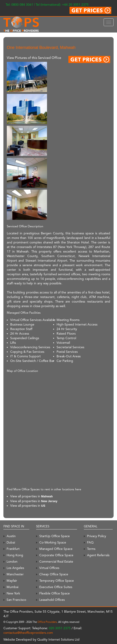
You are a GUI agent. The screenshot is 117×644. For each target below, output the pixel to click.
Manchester (15, 574)
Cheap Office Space (54, 574)
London (12, 561)
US (43, 506)
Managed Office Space (56, 549)
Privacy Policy (97, 536)
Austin (11, 536)
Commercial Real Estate (56, 561)
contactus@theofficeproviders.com (28, 633)
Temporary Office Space (57, 581)
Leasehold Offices (52, 600)
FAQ (90, 542)
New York (13, 593)
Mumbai (12, 587)
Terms (91, 549)
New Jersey (49, 501)
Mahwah (47, 496)
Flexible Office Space (55, 593)
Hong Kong (15, 555)
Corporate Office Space (56, 555)
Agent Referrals (98, 555)
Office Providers (47, 622)
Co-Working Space (53, 542)
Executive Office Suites (56, 587)
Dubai (11, 542)
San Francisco (16, 600)
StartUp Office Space (55, 536)
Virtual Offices (49, 568)
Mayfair (12, 581)
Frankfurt (13, 549)
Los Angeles (15, 568)
